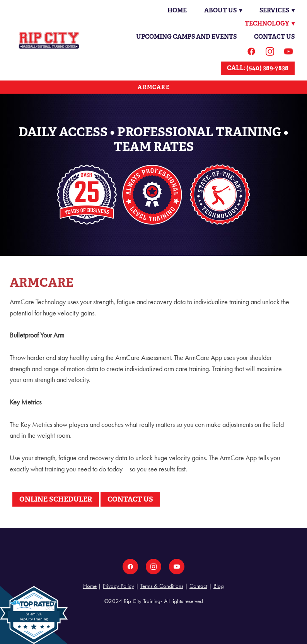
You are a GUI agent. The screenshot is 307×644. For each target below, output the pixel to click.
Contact (198, 586)
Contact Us (274, 37)
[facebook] (251, 51)
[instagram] (270, 51)
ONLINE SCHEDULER (56, 499)
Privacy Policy (119, 586)
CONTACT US (130, 499)
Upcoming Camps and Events (186, 37)
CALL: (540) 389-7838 (258, 68)
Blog (219, 586)
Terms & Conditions (162, 586)
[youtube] (288, 51)
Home (176, 10)
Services (277, 10)
